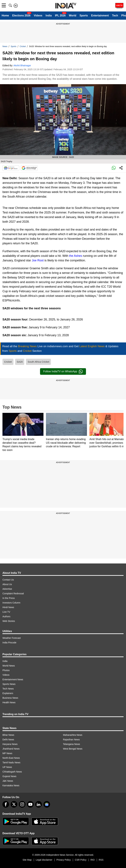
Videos (38, 16)
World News (9, 666)
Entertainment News (13, 679)
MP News (7, 753)
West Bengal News (73, 749)
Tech (115, 16)
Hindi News (8, 607)
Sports (84, 16)
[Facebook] (6, 804)
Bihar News (8, 735)
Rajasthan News (71, 740)
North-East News (11, 758)
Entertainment (100, 16)
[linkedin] (39, 804)
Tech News (8, 689)
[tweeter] (14, 804)
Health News (9, 702)
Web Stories (9, 621)
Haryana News (10, 744)
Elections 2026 (21, 16)
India (49, 16)
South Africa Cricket (38, 362)
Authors (6, 616)
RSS (101, 860)
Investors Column (11, 603)
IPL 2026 (60, 16)
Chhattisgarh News (12, 772)
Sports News (9, 684)
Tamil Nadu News (11, 762)
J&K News (8, 781)
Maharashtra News (73, 735)
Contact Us (8, 580)
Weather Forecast (12, 638)
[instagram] (22, 804)
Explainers (8, 693)
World (73, 16)
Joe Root (38, 260)
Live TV (6, 612)
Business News (10, 698)
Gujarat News (9, 776)
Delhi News (8, 740)
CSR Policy (81, 860)
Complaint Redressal (13, 593)
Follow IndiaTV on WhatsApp (63, 371)
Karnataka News (11, 785)
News (5, 46)
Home (5, 16)
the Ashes (76, 256)
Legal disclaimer (44, 860)
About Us (7, 584)
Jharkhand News (11, 749)
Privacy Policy (64, 860)
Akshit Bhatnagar (22, 65)
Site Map (27, 860)
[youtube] (30, 804)
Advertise (7, 589)
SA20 (20, 362)
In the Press (9, 598)
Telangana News (72, 744)
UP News (7, 767)
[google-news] (47, 804)
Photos (6, 670)
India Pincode (9, 643)
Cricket (23, 46)
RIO (93, 860)
